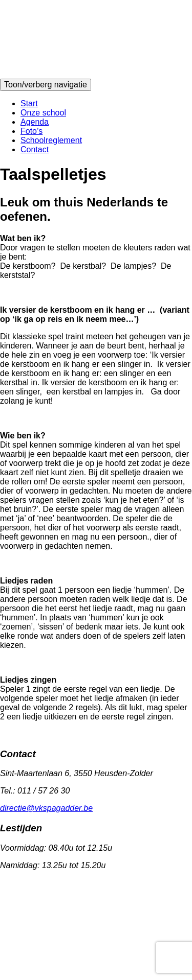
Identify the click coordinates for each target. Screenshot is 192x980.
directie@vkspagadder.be (46, 808)
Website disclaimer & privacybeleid (86, 911)
